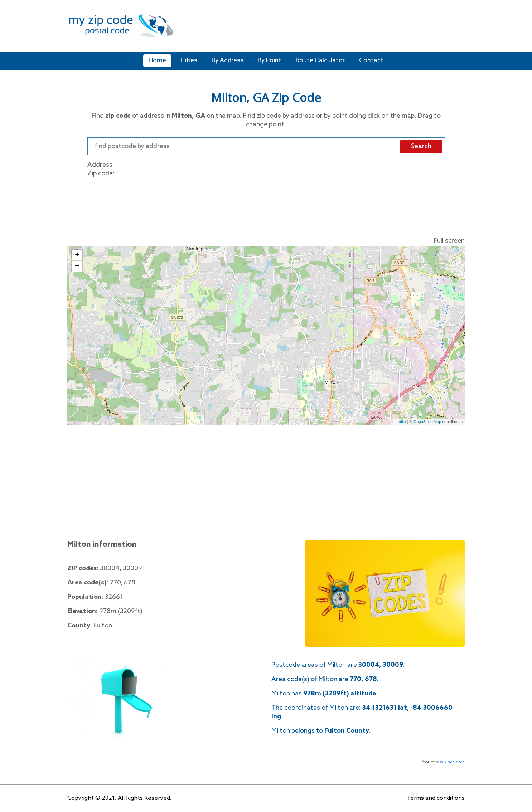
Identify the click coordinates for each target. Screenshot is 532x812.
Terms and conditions (436, 798)
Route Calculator (320, 61)
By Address (228, 61)
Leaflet (400, 422)
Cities (189, 61)
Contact (371, 61)
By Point (270, 61)
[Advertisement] (315, 29)
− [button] (77, 266)
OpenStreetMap (427, 422)
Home (157, 61)
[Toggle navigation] (460, 30)
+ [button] (77, 255)
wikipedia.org (452, 762)
